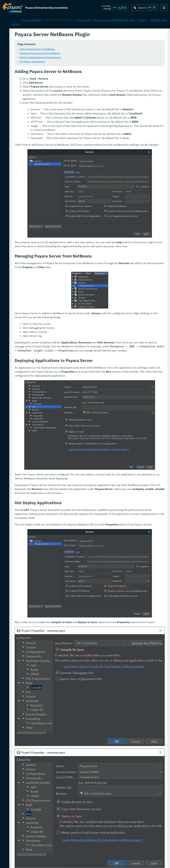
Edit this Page (159, 35)
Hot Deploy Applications (76, 62)
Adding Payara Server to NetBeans (81, 49)
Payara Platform (13, 33)
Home (60, 35)
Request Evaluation (19, 862)
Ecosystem (128, 35)
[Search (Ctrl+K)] (145, 8)
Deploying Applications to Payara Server (84, 58)
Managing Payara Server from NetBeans (84, 53)
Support (43, 862)
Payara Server (100, 39)
